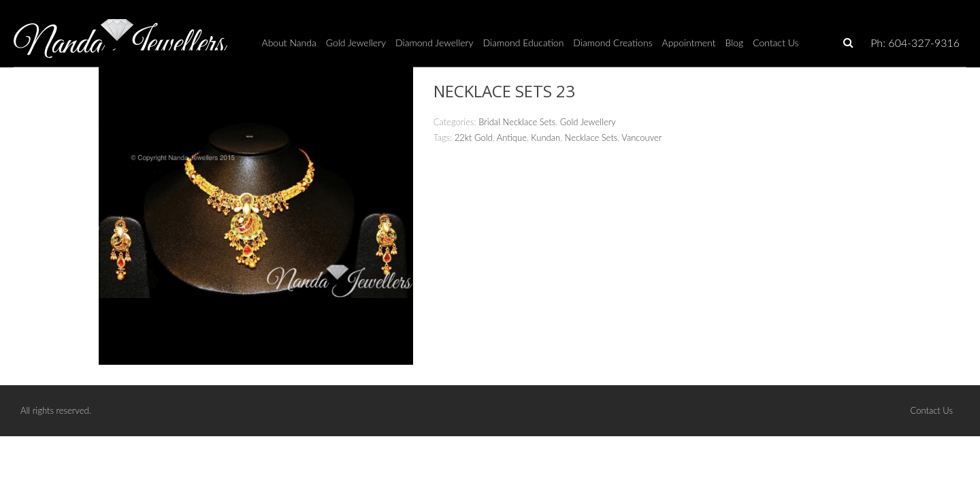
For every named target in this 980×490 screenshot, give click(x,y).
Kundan (545, 137)
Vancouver (641, 137)
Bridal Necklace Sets (517, 122)
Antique (512, 137)
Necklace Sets (591, 137)
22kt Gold (474, 137)
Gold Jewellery (588, 122)
